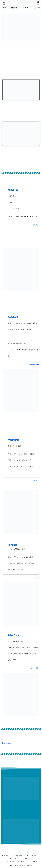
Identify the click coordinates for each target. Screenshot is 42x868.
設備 (37, 578)
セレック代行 (34, 668)
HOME (5, 856)
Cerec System (34, 364)
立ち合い (14, 859)
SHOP (34, 861)
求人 (24, 861)
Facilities (13, 545)
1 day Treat (13, 635)
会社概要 (36, 225)
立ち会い (36, 481)
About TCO (13, 190)
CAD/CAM (13, 317)
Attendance (14, 440)
